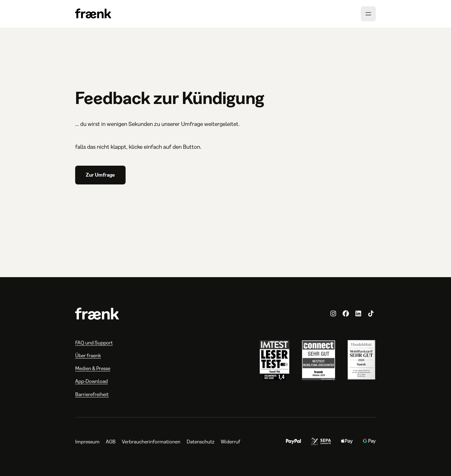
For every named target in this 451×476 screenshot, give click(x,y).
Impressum (87, 442)
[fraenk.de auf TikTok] (371, 314)
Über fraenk (88, 356)
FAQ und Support (94, 343)
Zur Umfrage (100, 175)
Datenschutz (201, 442)
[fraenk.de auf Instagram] (333, 314)
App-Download (91, 381)
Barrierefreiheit (92, 394)
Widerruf (231, 442)
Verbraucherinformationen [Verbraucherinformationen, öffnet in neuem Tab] (151, 442)
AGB (111, 442)
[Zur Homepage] (93, 14)
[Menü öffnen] (368, 14)
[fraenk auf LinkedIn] (358, 314)
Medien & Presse (93, 368)
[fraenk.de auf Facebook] (346, 314)
